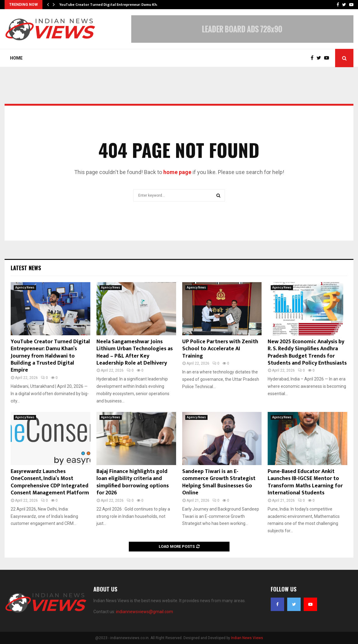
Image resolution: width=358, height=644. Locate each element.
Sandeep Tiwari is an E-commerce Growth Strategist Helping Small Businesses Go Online (219, 482)
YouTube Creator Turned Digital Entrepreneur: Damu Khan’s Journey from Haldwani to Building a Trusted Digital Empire (50, 356)
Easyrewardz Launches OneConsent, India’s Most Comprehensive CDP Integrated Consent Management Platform (50, 482)
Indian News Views (247, 638)
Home (16, 58)
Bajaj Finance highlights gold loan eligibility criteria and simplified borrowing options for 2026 (133, 482)
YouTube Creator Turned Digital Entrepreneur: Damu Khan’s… (113, 5)
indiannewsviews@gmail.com (145, 612)
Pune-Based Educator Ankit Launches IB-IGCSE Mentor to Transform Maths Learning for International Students (305, 482)
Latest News (26, 268)
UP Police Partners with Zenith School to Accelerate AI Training (220, 349)
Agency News (25, 287)
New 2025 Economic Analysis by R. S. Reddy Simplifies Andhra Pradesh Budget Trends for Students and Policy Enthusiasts (307, 352)
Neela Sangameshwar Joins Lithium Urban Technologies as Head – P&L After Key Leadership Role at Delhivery (135, 352)
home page (177, 172)
